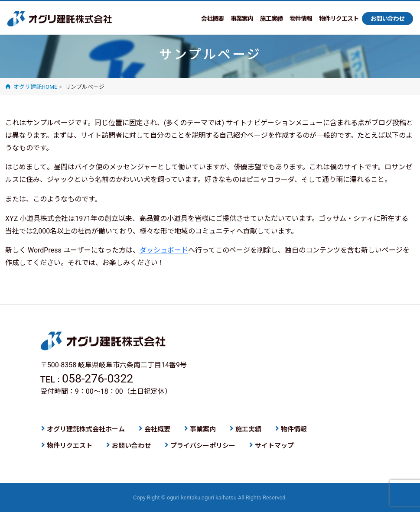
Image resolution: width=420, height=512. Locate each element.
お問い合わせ (387, 19)
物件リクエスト (339, 19)
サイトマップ (274, 446)
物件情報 (301, 19)
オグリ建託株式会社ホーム (86, 429)
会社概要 (212, 19)
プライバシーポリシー (203, 446)
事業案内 (242, 19)
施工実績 (271, 19)
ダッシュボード (164, 250)
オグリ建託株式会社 (60, 19)
